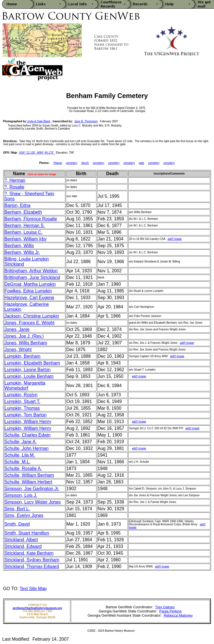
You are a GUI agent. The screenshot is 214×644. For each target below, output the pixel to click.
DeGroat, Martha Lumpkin (30, 284)
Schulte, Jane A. (21, 442)
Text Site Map (33, 589)
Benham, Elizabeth (23, 212)
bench (85, 163)
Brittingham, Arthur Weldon (31, 271)
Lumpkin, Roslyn (21, 395)
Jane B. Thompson (86, 121)
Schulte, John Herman (26, 448)
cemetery (72, 163)
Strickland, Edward (23, 546)
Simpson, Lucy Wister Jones (33, 502)
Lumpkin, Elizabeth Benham (32, 363)
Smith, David (17, 524)
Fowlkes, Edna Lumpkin (28, 291)
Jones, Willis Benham (26, 343)
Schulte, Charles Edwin (27, 435)
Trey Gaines (165, 607)
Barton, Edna (17, 205)
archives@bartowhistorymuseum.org (37, 608)
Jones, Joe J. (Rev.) (24, 336)
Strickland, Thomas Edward (32, 567)
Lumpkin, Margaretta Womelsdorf (25, 386)
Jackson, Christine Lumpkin (32, 316)
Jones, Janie (17, 329)
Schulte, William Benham (29, 475)
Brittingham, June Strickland (32, 277)
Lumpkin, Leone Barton (27, 370)
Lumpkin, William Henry (28, 422)
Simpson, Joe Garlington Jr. (32, 489)
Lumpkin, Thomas (22, 408)
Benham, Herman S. (25, 226)
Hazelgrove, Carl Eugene (29, 298)
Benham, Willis (19, 246)
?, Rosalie (14, 187)
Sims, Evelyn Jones (24, 515)
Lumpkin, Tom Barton (25, 415)
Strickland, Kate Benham (29, 553)
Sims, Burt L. (17, 509)
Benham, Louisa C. (23, 232)
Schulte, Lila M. (20, 455)
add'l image (175, 239)
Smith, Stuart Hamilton (27, 533)
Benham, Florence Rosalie (31, 219)
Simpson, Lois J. (21, 495)
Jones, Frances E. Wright (29, 323)
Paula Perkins (170, 611)
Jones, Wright (18, 350)
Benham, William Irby (25, 239)
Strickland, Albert (21, 540)
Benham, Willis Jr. (22, 252)
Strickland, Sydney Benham (32, 560)
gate (141, 163)
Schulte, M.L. (17, 462)
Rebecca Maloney (178, 615)
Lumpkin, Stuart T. (22, 401)
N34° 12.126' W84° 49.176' (37, 153)
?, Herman (15, 180)
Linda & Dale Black (39, 121)
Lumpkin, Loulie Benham (29, 376)
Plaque (58, 163)
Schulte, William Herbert (28, 482)
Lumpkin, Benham (22, 356)
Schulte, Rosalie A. (23, 468)
